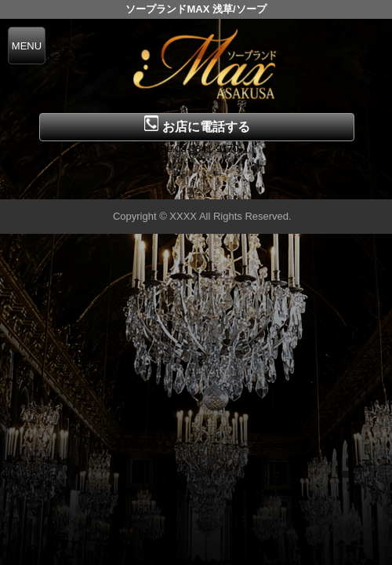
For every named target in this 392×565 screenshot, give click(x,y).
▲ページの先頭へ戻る (333, 185)
